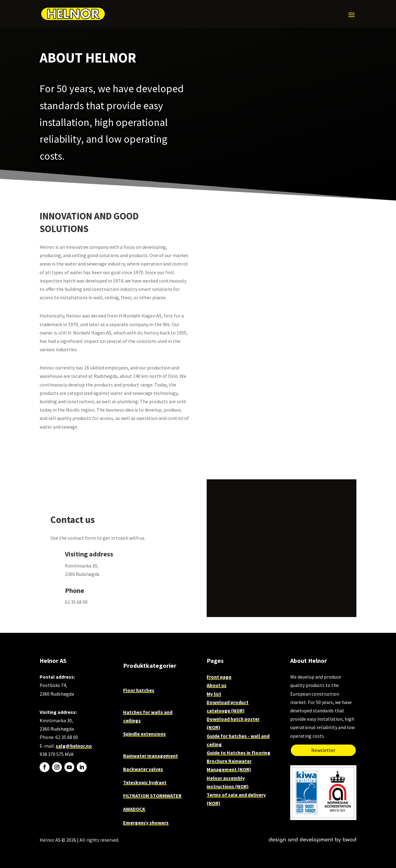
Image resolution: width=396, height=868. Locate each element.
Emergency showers (146, 823)
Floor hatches (139, 690)
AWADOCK (134, 809)
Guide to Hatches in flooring (239, 753)
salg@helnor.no (74, 746)
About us (217, 685)
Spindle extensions (144, 734)
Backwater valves (143, 769)
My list (214, 694)
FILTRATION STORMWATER (152, 796)
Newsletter (323, 750)
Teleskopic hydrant (145, 782)
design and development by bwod (312, 840)
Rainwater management (151, 756)
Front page (219, 677)
